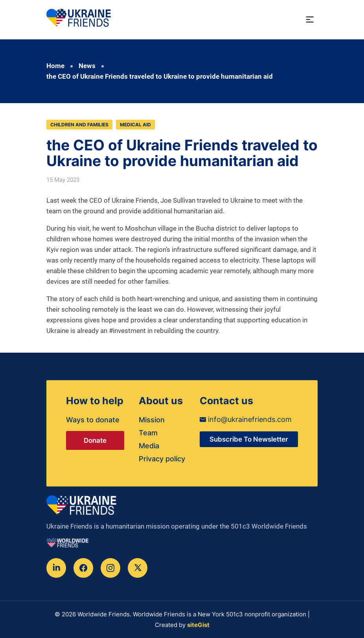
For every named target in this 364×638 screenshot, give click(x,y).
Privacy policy (162, 459)
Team (148, 433)
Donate (95, 440)
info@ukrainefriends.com (246, 419)
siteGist (198, 625)
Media (149, 446)
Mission (152, 420)
